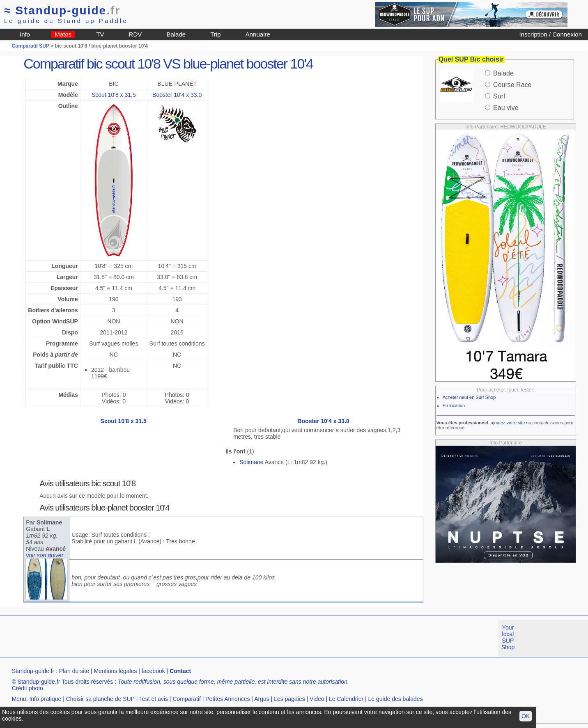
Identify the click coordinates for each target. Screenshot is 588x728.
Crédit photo (28, 688)
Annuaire (258, 34)
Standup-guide (62, 10)
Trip (215, 34)
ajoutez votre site (508, 423)
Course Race (512, 85)
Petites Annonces (227, 699)
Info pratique (45, 699)
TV (100, 34)
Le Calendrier (346, 699)
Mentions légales (115, 671)
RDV (136, 34)
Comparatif (186, 699)
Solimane (251, 462)
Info (25, 34)
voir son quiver (45, 555)
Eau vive (506, 108)
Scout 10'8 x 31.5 (114, 95)
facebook (153, 671)
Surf (499, 96)
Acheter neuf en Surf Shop (469, 397)
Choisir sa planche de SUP (100, 699)
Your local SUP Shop (508, 637)
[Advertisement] (149, 639)
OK (526, 716)
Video (317, 699)
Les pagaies (289, 699)
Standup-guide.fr (33, 671)
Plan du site (74, 671)
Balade (176, 34)
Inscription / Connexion (550, 34)
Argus (262, 699)
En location (454, 405)
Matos (63, 34)
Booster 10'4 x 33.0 (177, 95)
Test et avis (154, 699)
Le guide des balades (396, 699)
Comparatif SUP (31, 46)
